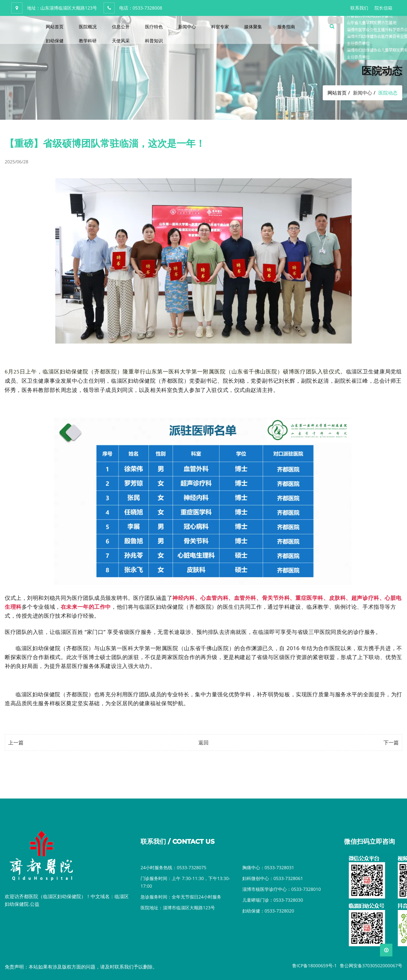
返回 (203, 742)
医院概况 (88, 27)
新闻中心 (187, 27)
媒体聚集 (253, 27)
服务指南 (286, 27)
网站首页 (55, 27)
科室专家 (220, 27)
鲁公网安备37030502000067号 (371, 966)
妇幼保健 (55, 41)
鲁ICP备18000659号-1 (314, 966)
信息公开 (121, 27)
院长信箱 (383, 8)
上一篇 (16, 742)
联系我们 (359, 8)
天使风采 (121, 41)
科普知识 (154, 41)
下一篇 (391, 742)
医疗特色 (154, 27)
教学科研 (88, 41)
